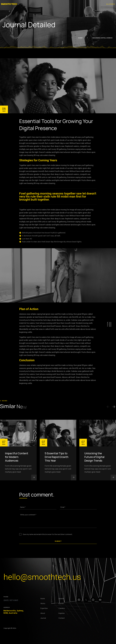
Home (81, 38)
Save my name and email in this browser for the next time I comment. (48, 534)
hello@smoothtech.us (42, 577)
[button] (108, 407)
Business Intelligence (103, 38)
